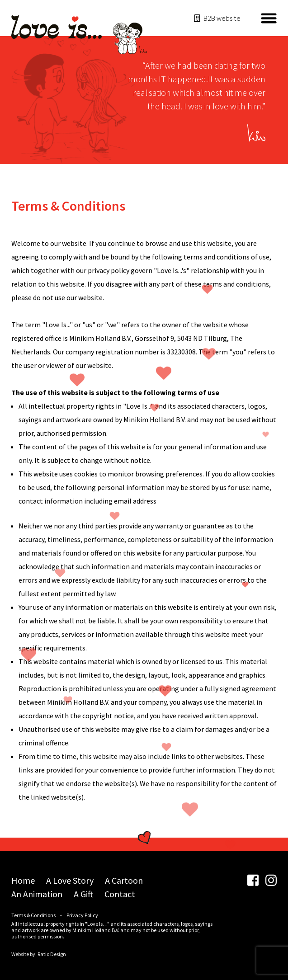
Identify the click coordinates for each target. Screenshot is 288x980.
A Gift (83, 894)
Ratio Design (52, 954)
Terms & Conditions (33, 915)
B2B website (222, 18)
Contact (120, 894)
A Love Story (70, 880)
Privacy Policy (82, 915)
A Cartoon (124, 880)
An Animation (37, 894)
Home (23, 880)
